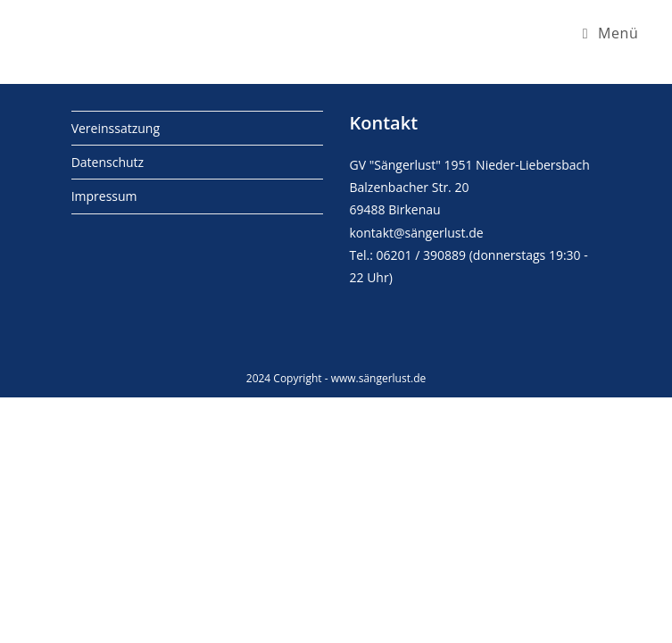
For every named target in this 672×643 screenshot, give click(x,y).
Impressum (104, 196)
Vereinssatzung (116, 128)
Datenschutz (108, 162)
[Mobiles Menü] (611, 33)
